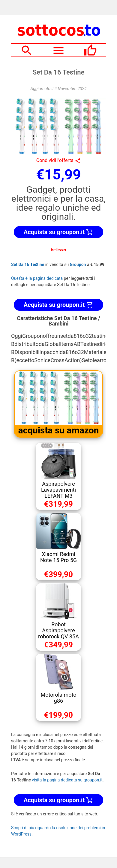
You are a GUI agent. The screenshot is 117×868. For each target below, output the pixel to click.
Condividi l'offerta (58, 160)
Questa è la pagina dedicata (37, 278)
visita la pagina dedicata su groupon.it (67, 780)
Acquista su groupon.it (58, 232)
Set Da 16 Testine (28, 264)
